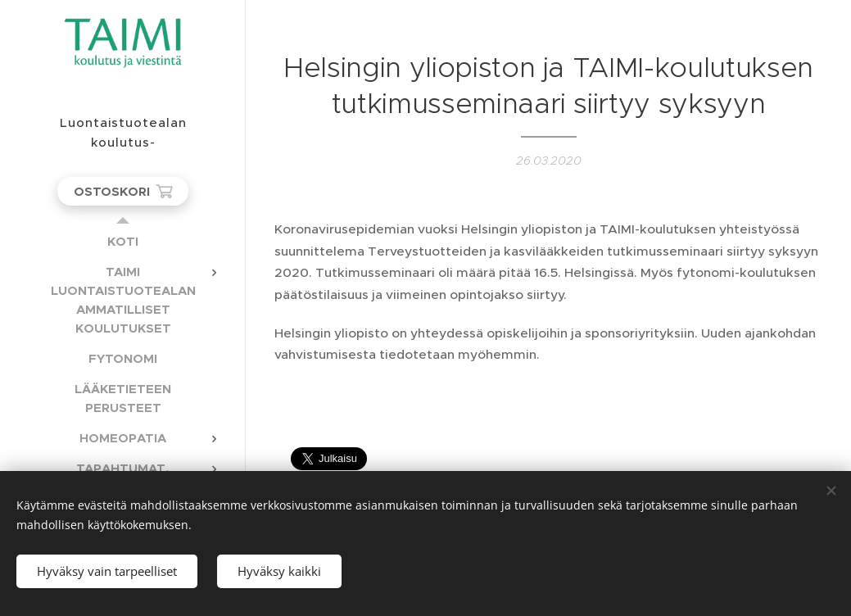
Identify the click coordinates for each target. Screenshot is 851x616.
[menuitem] (123, 241)
